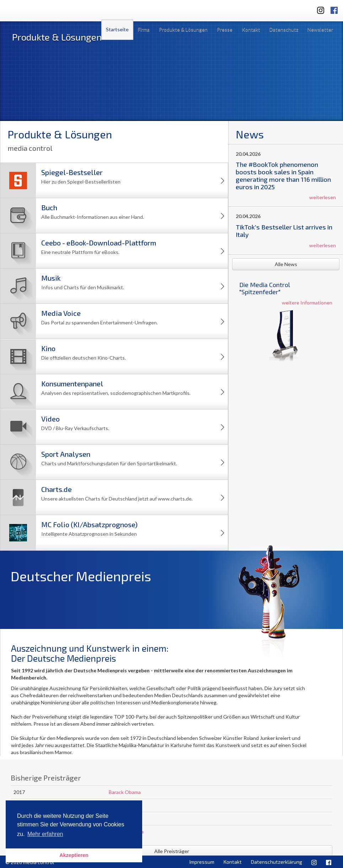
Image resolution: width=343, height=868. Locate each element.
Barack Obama (125, 792)
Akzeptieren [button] (74, 855)
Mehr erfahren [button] (45, 834)
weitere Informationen (307, 303)
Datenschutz (284, 29)
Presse (225, 29)
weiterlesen (323, 197)
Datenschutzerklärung (277, 862)
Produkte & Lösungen (183, 29)
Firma (144, 29)
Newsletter (320, 29)
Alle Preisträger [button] (172, 851)
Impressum (202, 862)
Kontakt (251, 29)
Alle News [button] (286, 264)
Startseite (117, 29)
